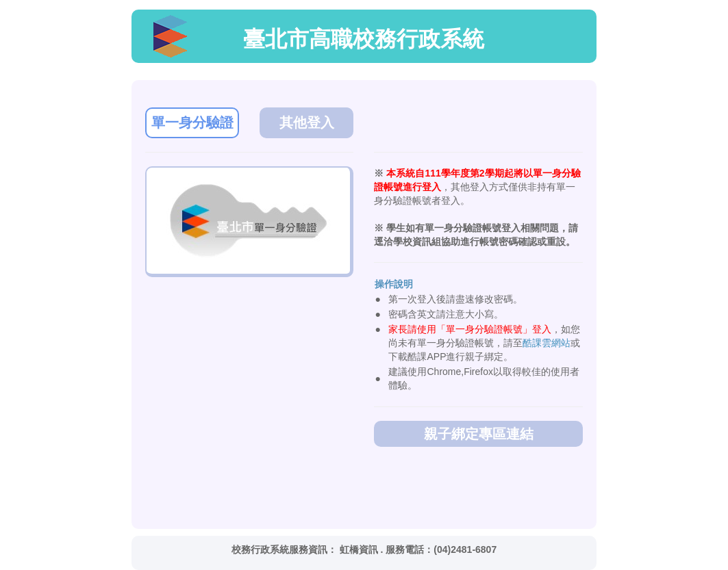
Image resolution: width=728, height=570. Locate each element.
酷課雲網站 (547, 343)
